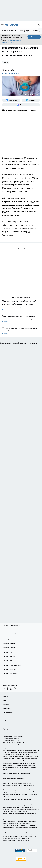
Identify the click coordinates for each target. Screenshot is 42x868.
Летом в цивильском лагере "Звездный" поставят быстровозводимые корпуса (21, 319)
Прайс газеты (7, 721)
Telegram (5, 696)
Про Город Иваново (9, 643)
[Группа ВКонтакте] (11, 100)
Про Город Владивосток (10, 674)
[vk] (18, 249)
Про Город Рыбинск (9, 656)
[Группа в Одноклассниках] (8, 689)
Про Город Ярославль (9, 647)
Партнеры (6, 729)
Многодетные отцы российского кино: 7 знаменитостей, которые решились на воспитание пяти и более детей (21, 306)
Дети (6, 62)
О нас (4, 700)
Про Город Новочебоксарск (11, 626)
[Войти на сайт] (39, 25)
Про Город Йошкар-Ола (10, 634)
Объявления (6, 709)
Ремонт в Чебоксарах (9, 31)
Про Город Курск (8, 652)
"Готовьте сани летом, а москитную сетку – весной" (21, 331)
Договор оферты (8, 713)
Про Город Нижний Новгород (12, 665)
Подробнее (6, 796)
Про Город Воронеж (9, 639)
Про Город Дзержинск (10, 670)
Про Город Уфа (7, 660)
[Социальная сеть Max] (21, 105)
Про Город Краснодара (10, 679)
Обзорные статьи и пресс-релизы (13, 717)
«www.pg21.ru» (18, 736)
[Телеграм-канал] (31, 100)
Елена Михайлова (11, 73)
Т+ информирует (24, 31)
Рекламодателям (8, 725)
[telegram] (25, 249)
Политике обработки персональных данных (11, 42)
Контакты (6, 705)
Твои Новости (7, 630)
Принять (34, 37)
